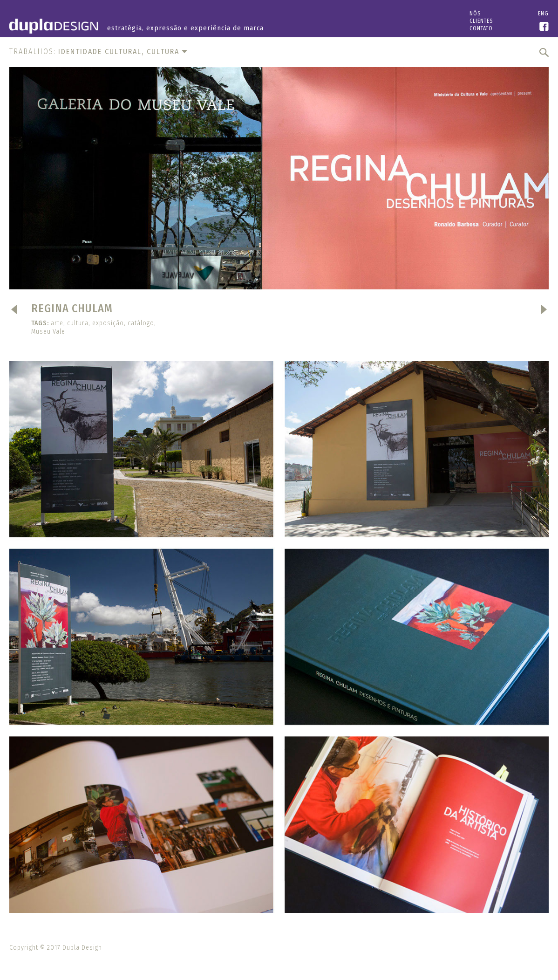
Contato (481, 28)
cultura (78, 323)
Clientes (481, 21)
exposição (108, 323)
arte (57, 323)
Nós (475, 14)
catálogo (141, 323)
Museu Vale (48, 332)
